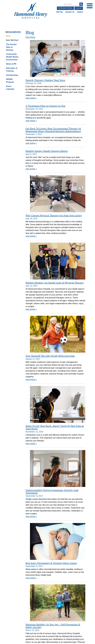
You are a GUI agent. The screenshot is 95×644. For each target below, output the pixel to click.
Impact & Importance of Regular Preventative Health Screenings (39, 553)
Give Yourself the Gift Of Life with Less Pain (38, 233)
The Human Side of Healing (11, 44)
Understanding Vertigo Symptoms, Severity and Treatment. (38, 308)
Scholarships (12, 72)
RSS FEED (30, 34)
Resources (13, 29)
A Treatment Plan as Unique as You (45, 75)
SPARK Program (10, 78)
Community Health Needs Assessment (12, 54)
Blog (8, 33)
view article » (31, 68)
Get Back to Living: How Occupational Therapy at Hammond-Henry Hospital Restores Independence (53, 100)
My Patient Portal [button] (65, 8)
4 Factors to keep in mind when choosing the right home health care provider (39, 440)
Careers (80, 12)
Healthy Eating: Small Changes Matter (47, 121)
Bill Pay (60, 12)
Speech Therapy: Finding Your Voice (36, 40)
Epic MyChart (12, 37)
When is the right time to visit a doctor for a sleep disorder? (39, 496)
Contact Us (70, 12)
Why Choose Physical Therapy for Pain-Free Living (38, 149)
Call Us (79, 8)
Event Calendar (10, 85)
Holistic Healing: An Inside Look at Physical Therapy (38, 189)
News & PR (11, 61)
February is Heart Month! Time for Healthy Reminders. (36, 598)
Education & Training (12, 66)
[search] (81, 4)
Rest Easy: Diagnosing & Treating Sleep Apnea (39, 349)
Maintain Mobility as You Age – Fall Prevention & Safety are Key (39, 386)
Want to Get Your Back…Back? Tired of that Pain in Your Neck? (39, 274)
